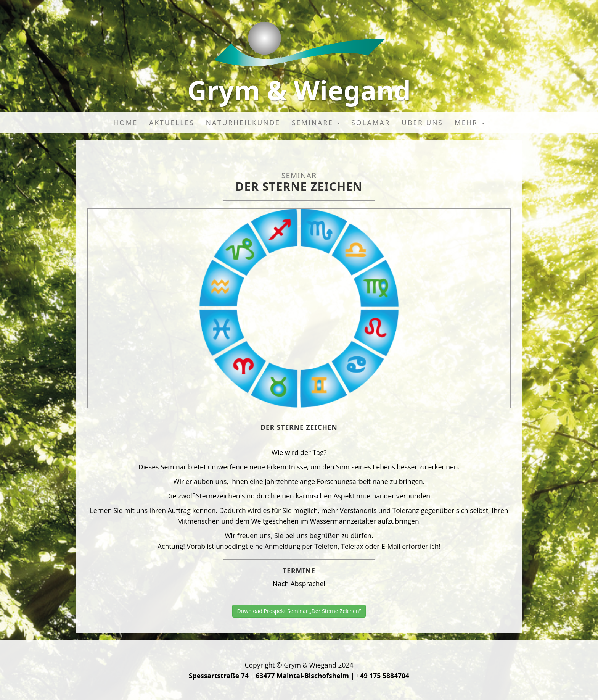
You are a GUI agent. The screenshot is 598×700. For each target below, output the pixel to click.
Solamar (371, 123)
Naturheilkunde (243, 123)
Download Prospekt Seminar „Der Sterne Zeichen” (299, 611)
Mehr (470, 123)
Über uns (422, 123)
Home (125, 123)
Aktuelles (172, 123)
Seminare (316, 123)
